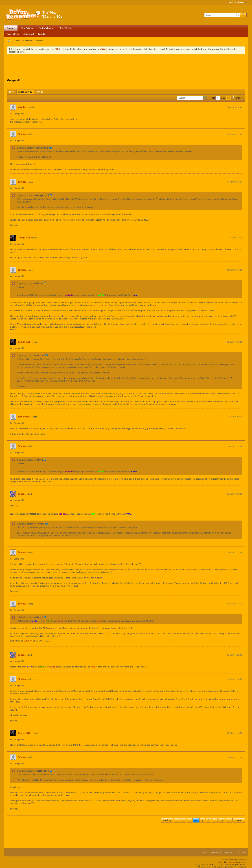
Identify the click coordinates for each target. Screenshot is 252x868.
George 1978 (24, 238)
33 (229, 820)
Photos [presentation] (40, 92)
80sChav (22, 134)
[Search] (222, 15)
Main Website (66, 28)
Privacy (229, 852)
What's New (27, 28)
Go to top (240, 852)
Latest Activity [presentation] (25, 92)
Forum (16, 41)
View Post (51, 148)
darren (21, 494)
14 (222, 820)
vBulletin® (232, 862)
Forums (11, 28)
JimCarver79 (24, 417)
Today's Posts (46, 28)
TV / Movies (27, 41)
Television (40, 41)
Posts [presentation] (12, 92)
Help (205, 852)
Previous (167, 820)
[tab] (12, 92)
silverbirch (23, 107)
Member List (28, 34)
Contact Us (216, 852)
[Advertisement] (126, 67)
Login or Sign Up (238, 2)
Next (239, 820)
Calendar (41, 34)
